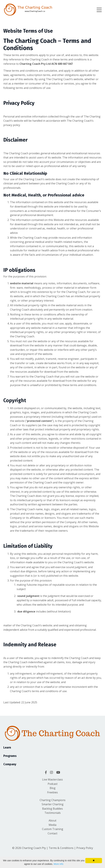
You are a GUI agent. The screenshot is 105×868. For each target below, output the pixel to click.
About (52, 820)
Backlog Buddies (52, 809)
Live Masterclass (52, 779)
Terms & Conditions (61, 848)
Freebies (52, 792)
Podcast (53, 784)
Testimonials (53, 813)
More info (58, 864)
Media (52, 825)
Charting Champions (53, 800)
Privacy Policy (85, 848)
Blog (53, 788)
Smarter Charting (53, 804)
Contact (52, 833)
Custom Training (53, 829)
